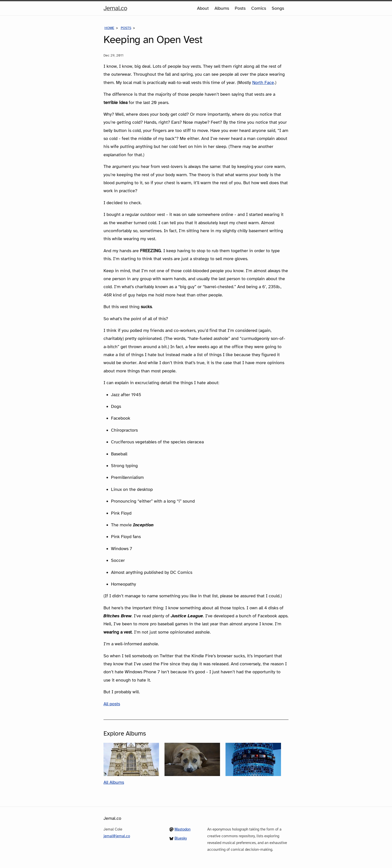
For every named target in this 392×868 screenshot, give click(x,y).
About (203, 8)
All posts (112, 704)
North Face (263, 82)
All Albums (114, 782)
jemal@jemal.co (117, 836)
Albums (222, 8)
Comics (259, 8)
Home (109, 28)
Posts (240, 8)
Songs (278, 8)
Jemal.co (115, 8)
